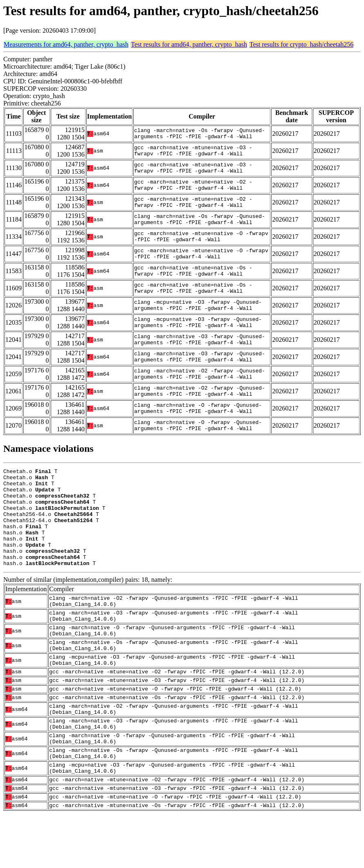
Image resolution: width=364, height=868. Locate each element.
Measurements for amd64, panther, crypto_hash (66, 44)
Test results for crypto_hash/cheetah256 (301, 44)
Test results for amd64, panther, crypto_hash (189, 44)
